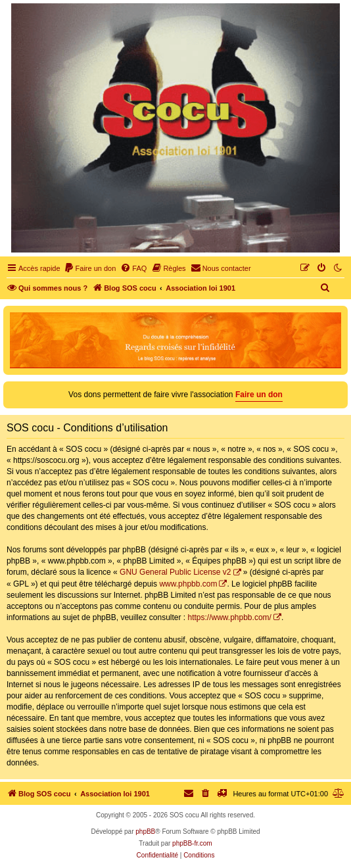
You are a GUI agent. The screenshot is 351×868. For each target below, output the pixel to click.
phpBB (145, 832)
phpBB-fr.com (192, 843)
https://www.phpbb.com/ (229, 617)
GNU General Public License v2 (175, 572)
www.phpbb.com (188, 584)
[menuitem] (90, 268)
